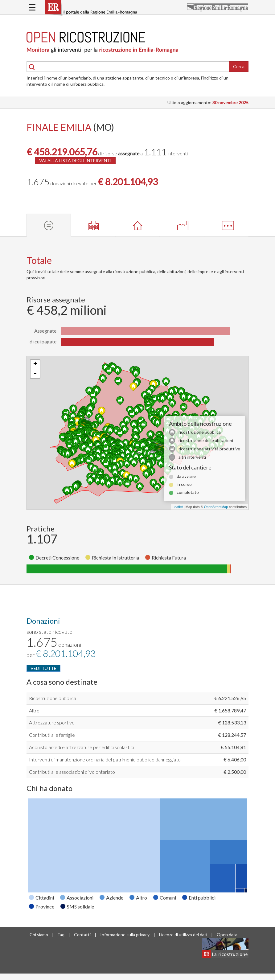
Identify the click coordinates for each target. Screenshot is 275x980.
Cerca (239, 66)
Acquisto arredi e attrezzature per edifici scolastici (81, 747)
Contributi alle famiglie (52, 735)
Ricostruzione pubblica (53, 698)
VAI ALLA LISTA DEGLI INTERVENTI (75, 160)
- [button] (35, 374)
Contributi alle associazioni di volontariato (72, 772)
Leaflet (178, 507)
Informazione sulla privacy (125, 935)
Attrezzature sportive (52, 722)
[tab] (49, 225)
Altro (34, 710)
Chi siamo (39, 935)
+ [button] (35, 364)
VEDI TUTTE (43, 668)
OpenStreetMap (216, 507)
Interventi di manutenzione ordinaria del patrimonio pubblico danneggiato (105, 759)
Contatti (82, 935)
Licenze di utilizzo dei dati (183, 935)
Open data (227, 935)
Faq (61, 935)
